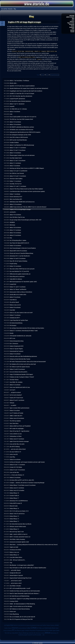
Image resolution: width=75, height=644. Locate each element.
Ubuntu (20, 633)
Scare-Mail (12, 310)
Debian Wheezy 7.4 (14, 519)
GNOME (57, 625)
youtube (39, 635)
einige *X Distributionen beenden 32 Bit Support (21, 374)
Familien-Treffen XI (14, 495)
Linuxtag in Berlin (14, 601)
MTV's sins (12, 338)
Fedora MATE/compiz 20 (16, 503)
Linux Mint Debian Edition (16, 557)
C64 (19, 625)
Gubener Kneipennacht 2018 (17, 346)
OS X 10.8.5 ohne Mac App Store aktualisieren (21, 96)
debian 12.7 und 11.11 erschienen (18, 147)
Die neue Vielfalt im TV (15, 452)
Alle (44, 635)
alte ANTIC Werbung (15, 446)
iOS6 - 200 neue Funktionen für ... (18, 560)
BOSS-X (16, 625)
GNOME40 (12, 222)
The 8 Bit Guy (8, 633)
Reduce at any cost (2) (15, 305)
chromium (38, 633)
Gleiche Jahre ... (14, 83)
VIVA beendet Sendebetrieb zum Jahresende (21, 336)
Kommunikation (22, 628)
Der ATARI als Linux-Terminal (17, 173)
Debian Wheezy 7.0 (14, 555)
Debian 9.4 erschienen (15, 354)
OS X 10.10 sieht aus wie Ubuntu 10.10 (19, 511)
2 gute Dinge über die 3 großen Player (19, 320)
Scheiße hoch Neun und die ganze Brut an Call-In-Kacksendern (25, 591)
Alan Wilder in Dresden (15, 586)
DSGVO (22, 625)
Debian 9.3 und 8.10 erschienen (17, 369)
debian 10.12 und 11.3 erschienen (18, 176)
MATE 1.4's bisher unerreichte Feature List (20, 537)
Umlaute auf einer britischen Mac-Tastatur (20, 359)
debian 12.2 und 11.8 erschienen (18, 160)
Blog (73, 18)
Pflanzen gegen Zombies (23, 630)
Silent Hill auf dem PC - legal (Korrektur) (19, 431)
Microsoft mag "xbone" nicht (17, 531)
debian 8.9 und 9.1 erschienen (17, 400)
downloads (72, 24)
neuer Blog (12, 457)
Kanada (12, 333)
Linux (34, 627)
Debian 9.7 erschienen (15, 315)
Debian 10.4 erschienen (15, 245)
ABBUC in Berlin (70, 17)
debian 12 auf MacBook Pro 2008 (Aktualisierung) (22, 145)
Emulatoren (33, 625)
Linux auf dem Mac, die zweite (17, 444)
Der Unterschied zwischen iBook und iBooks (21, 524)
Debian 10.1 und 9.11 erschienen (18, 287)
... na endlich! (13, 405)
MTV (38, 628)
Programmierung (55, 75)
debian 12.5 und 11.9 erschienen (18, 150)
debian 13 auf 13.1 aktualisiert (17, 104)
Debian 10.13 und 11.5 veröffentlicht (18, 171)
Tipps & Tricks (71, 23)
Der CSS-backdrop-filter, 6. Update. (18, 240)
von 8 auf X (12, 390)
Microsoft (42, 628)
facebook (21, 635)
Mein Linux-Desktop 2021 (16, 199)
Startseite (72, 16)
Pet (15, 630)
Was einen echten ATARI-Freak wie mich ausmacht (22, 269)
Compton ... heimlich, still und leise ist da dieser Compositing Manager (27, 482)
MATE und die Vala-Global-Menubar (18, 140)
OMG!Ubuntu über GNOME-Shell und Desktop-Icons (22, 202)
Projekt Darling (13, 263)
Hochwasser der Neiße (15, 549)
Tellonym (12, 403)
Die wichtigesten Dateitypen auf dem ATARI (20, 135)
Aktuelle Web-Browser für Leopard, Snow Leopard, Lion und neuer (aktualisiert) (29, 88)
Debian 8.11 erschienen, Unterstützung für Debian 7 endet (24, 330)
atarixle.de (32, 633)
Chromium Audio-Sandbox (16, 178)
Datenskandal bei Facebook (17, 351)
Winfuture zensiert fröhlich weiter (18, 526)
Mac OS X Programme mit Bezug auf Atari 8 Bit (21, 619)
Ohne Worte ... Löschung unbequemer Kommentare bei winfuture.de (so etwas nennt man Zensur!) (34, 544)
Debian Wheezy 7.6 (14, 508)
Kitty (11, 238)
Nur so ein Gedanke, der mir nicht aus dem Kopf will (22, 616)
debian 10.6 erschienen (15, 232)
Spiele (58, 630)
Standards (72, 27)
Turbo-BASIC (15, 633)
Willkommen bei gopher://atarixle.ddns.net (20, 274)
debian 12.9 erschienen (15, 122)
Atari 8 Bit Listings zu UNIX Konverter (19, 137)
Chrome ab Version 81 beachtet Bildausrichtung (21, 253)
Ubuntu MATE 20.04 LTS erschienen (18, 251)
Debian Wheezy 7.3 (14, 521)
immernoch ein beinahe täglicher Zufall (19, 542)
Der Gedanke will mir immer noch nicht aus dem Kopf (23, 364)
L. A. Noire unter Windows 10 (17, 475)
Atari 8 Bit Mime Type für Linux (17, 217)
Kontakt (72, 32)
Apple (8, 625)
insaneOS (12, 106)
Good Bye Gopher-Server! (16, 158)
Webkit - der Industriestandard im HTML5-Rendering (22, 604)
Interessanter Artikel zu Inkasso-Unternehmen (21, 292)
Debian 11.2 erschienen (15, 181)
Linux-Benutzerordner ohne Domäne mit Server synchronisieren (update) (27, 191)
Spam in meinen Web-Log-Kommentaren (20, 408)
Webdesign (26, 633)
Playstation (33, 630)
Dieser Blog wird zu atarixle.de (17, 276)
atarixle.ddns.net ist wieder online (18, 294)
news (73, 20)
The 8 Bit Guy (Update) (15, 421)
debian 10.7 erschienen (15, 230)
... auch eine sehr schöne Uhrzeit (18, 449)
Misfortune (12, 225)
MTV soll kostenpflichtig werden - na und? (20, 588)
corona (43, 633)
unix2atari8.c (13, 212)
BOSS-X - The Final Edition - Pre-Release (19, 80)
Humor (10, 628)
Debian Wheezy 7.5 (14, 516)
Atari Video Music (14, 423)
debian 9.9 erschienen (15, 297)
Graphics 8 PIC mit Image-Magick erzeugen (20, 209)
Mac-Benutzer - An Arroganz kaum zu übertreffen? (22, 565)
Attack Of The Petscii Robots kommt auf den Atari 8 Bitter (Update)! (26, 189)
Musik (54, 628)
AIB (5, 625)
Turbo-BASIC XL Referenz (16, 279)
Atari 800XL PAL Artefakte (16, 382)
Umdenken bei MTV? (15, 317)
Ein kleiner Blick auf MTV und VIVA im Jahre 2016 (22, 480)
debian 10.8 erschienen (15, 227)
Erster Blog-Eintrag (14, 614)
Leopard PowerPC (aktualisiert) (17, 98)
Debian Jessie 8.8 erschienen (17, 418)
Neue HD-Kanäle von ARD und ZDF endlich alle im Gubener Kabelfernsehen (28, 568)
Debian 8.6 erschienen (15, 459)
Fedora (48, 625)
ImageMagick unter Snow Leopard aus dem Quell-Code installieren (26, 91)
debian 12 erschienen (15, 165)
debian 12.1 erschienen (15, 163)
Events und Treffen (41, 625)
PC (47, 75)
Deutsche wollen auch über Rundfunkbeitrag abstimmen (23, 356)
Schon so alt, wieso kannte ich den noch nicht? (21, 312)
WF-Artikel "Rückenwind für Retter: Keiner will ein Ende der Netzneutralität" (28, 361)
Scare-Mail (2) (13, 299)
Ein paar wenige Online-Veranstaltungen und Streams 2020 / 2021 (26, 220)
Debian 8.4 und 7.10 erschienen (17, 470)
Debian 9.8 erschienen (15, 307)
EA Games (27, 625)
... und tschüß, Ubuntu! (15, 570)
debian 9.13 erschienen (15, 235)
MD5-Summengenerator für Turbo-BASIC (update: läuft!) (23, 281)
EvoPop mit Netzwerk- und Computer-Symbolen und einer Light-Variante (27, 462)
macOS (34, 635)
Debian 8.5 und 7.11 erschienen (17, 464)
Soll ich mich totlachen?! (16, 395)
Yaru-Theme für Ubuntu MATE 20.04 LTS (19, 243)
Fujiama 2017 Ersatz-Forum (16, 397)
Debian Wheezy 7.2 (14, 529)
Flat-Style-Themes (14, 379)
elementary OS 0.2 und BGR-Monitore (19, 500)
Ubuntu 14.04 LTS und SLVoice (17, 513)
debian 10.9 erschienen (15, 214)
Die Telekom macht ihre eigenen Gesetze (20, 366)
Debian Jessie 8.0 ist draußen (17, 490)
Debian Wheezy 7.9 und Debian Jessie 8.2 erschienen (23, 485)
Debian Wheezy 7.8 (14, 493)
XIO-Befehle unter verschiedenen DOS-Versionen (21, 129)
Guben (6, 628)
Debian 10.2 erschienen (15, 266)
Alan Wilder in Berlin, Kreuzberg (17, 539)
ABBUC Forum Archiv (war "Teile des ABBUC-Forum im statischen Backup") (28, 207)
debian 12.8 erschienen (15, 124)
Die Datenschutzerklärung (16, 323)
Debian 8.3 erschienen (15, 477)
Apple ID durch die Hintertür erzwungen (19, 441)
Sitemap (72, 30)
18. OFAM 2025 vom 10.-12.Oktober (18, 109)
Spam (54, 630)
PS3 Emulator (13, 325)
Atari (43, 75)
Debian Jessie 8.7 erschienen (17, 439)
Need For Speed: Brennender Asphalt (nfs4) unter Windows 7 (24, 593)
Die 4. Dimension (14, 343)
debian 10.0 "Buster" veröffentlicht (18, 289)
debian (48, 632)
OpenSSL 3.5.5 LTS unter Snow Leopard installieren (22, 86)
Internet (15, 628)
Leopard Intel (13, 284)
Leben (29, 628)
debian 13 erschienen (15, 111)
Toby (11, 562)
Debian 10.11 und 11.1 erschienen (18, 186)
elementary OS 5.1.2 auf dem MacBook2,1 (20, 256)
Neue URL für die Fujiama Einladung (18, 261)
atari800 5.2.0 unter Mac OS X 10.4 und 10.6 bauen (22, 93)
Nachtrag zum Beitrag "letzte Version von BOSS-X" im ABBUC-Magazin (27, 168)
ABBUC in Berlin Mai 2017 (16, 415)
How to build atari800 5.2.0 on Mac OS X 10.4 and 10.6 (23, 116)
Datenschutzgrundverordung (17, 341)
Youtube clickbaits (14, 142)
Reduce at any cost (14, 552)
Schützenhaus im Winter (16, 436)
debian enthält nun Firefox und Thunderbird (20, 426)
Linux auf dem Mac (14, 472)
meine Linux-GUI (14, 454)
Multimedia (48, 628)
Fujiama (52, 625)
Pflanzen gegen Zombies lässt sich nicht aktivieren (22, 155)
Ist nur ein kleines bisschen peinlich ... (19, 372)
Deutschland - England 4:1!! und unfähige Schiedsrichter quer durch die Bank (28, 598)
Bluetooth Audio (14, 506)
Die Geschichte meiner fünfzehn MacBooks (20, 101)
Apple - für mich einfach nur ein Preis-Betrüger (21, 606)
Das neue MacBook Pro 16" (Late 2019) (19, 271)
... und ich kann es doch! (16, 580)
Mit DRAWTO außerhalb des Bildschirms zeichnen (22, 127)
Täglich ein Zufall (14, 547)
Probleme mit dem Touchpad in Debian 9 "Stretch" (22, 377)
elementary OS (54, 633)
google (25, 635)
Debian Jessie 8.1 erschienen (17, 488)
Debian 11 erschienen (15, 194)
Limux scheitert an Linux (16, 434)
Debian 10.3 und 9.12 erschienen (18, 258)
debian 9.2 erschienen (15, 385)
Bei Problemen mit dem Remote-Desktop (20, 609)
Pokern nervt (13, 611)
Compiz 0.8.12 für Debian (16, 467)
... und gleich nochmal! (15, 392)
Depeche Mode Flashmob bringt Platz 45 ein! (21, 578)
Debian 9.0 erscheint (15, 410)
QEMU (51, 630)
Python (47, 630)
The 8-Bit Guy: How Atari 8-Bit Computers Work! (21, 119)
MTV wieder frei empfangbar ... (17, 428)
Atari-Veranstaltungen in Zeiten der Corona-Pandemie (23, 248)
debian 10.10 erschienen (16, 204)
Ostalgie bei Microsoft (15, 573)
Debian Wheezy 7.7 (14, 498)
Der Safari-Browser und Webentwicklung (19, 596)
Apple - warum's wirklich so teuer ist (19, 534)
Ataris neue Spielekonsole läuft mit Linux (20, 387)
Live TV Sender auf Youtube (16, 413)
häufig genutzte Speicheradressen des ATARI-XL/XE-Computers (25, 132)
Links (73, 29)
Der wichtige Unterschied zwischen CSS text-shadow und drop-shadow (27, 328)
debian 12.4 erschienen (15, 153)
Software (72, 21)
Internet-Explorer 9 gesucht (16, 575)
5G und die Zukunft (14, 302)
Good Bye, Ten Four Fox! (16, 183)
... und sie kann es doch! (16, 583)
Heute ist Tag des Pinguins (16, 348)
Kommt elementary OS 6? (16, 196)
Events (73, 26)
